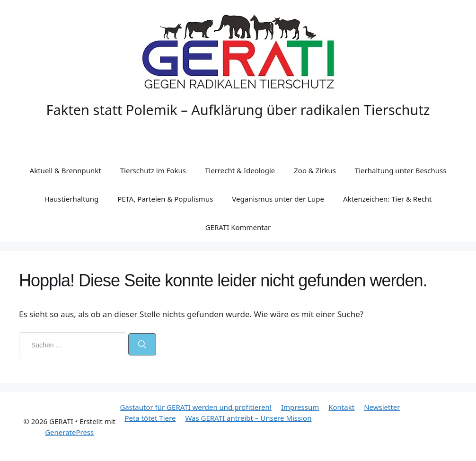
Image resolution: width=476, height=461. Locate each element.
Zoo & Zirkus (315, 170)
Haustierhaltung (71, 199)
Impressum (300, 407)
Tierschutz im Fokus (153, 170)
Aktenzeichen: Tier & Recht (388, 199)
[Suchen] (142, 345)
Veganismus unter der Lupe (278, 199)
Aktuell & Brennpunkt (66, 170)
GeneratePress (69, 432)
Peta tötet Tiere (150, 418)
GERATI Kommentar (238, 227)
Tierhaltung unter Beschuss (401, 170)
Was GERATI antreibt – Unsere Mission (248, 418)
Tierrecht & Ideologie (240, 170)
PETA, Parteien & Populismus (165, 199)
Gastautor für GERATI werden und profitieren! (195, 407)
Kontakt (341, 407)
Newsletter (382, 407)
